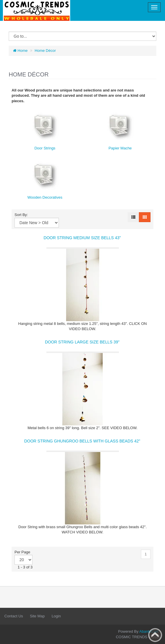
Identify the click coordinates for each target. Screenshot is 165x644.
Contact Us (14, 616)
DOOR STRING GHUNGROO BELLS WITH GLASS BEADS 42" (82, 441)
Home (20, 51)
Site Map (37, 616)
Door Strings (45, 148)
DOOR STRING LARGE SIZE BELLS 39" (82, 342)
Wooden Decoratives (45, 197)
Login (56, 616)
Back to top (155, 635)
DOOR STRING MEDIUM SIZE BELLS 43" (82, 238)
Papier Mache (120, 148)
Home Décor (45, 51)
